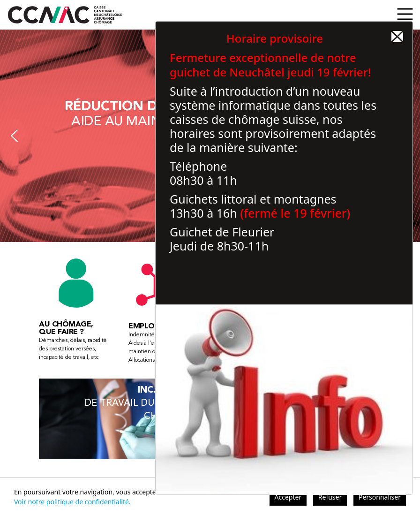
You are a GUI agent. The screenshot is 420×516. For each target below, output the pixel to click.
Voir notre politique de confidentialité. (72, 502)
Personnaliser (380, 497)
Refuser (330, 497)
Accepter (288, 497)
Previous (14, 136)
